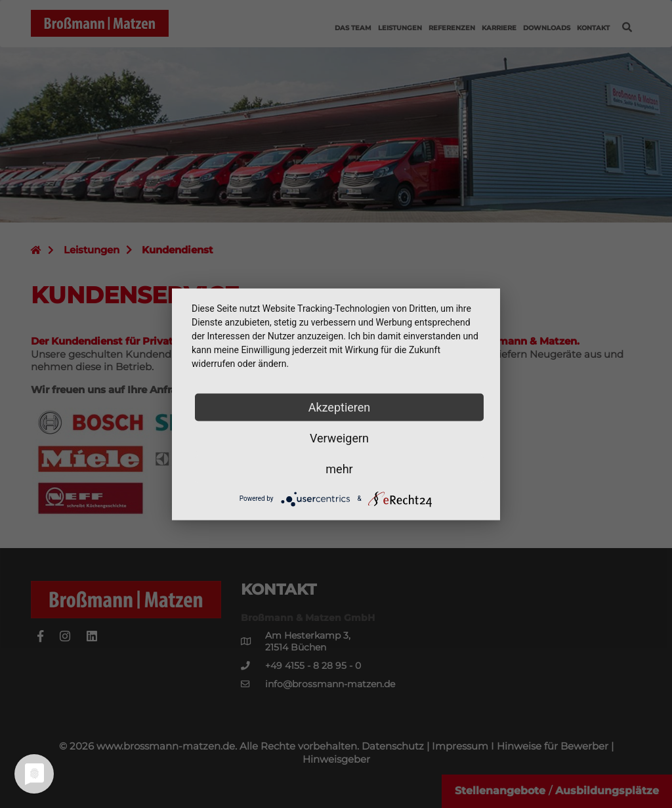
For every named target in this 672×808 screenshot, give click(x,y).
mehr (339, 468)
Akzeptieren (340, 407)
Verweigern (339, 437)
